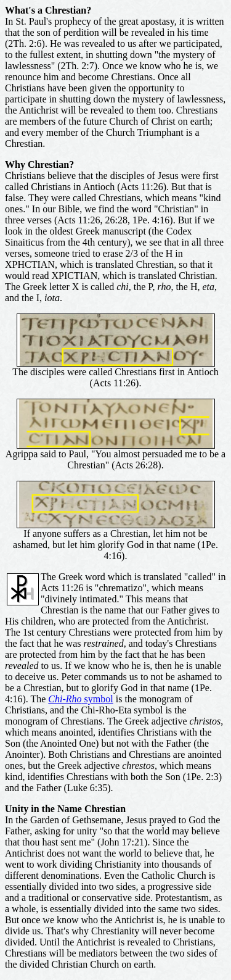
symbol (80, 699)
